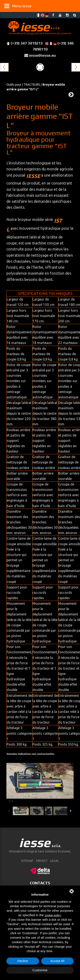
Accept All (57, 961)
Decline (23, 961)
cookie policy (53, 915)
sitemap (27, 861)
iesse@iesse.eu (42, 55)
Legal (55, 861)
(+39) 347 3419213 (27, 43)
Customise (40, 970)
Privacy (42, 861)
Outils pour (14, 85)
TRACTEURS (32, 85)
